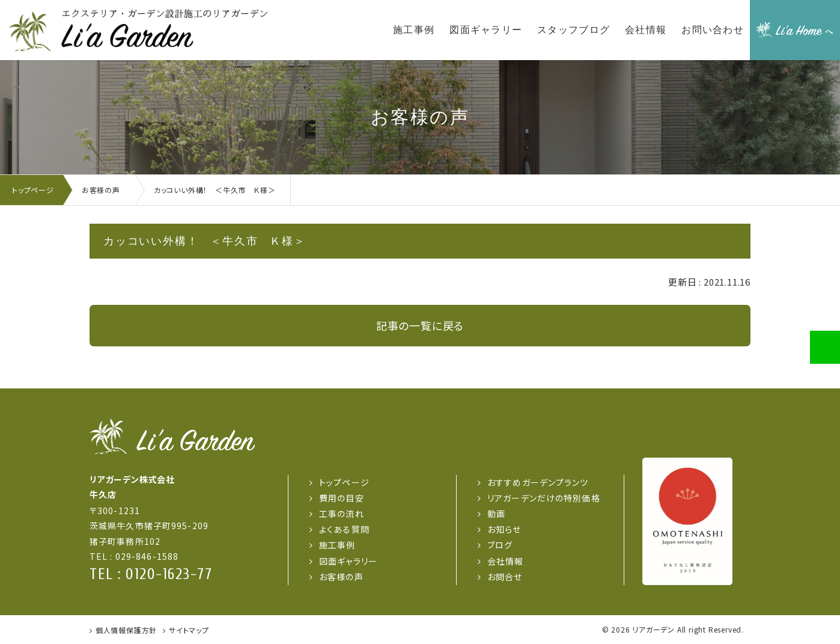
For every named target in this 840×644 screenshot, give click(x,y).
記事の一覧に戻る (420, 325)
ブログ (500, 545)
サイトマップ (189, 630)
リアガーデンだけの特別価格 (544, 498)
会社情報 (505, 561)
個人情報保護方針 (126, 630)
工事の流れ (342, 514)
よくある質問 (344, 529)
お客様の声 (341, 577)
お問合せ (505, 577)
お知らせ (504, 529)
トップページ (344, 482)
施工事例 (337, 545)
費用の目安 (342, 498)
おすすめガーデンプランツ (538, 482)
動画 (496, 514)
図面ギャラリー (348, 561)
